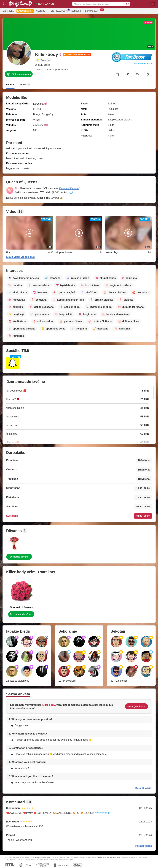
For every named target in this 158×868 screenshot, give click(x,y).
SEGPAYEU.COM (113, 857)
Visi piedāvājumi (60, 11)
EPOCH (101, 857)
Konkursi (76, 11)
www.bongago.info (42, 857)
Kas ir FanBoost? (143, 64)
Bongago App (93, 11)
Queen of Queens (69, 188)
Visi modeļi (8, 11)
